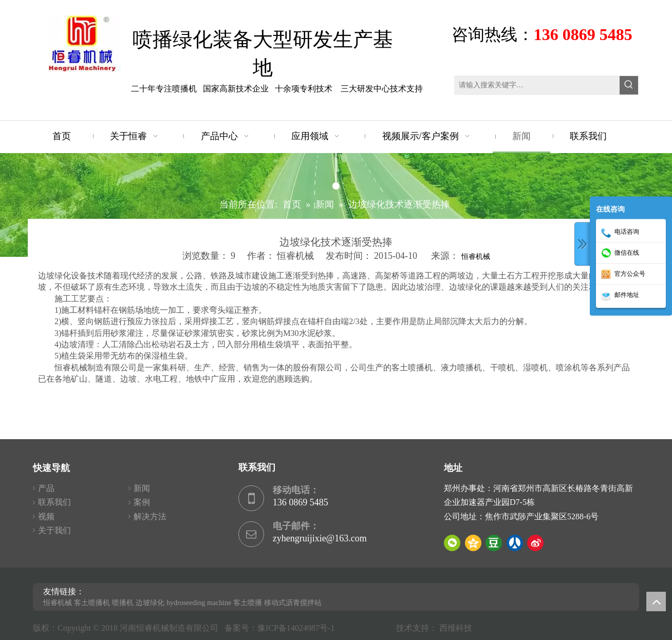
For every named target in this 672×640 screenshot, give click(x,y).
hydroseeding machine (199, 603)
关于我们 (54, 530)
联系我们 (54, 502)
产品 (46, 488)
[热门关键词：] (629, 85)
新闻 (142, 488)
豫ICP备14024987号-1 (298, 628)
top (656, 601)
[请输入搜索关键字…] (537, 85)
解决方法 (150, 516)
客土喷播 (248, 603)
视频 (46, 516)
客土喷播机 (92, 603)
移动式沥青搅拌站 (293, 603)
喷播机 (123, 603)
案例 (142, 502)
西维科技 (456, 628)
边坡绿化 (150, 603)
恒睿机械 (476, 257)
